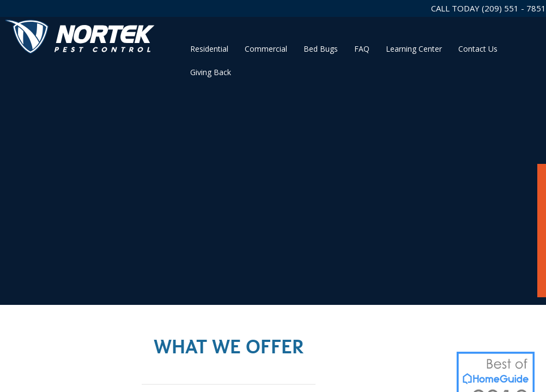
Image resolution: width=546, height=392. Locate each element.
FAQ (362, 49)
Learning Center (414, 49)
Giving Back (211, 72)
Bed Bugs (321, 49)
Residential (209, 49)
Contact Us (478, 49)
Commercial (266, 49)
